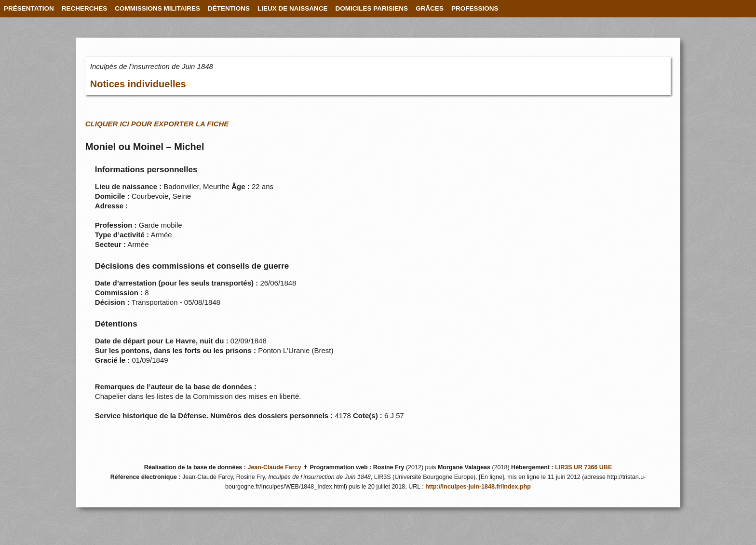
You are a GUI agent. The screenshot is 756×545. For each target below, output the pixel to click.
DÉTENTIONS (229, 8)
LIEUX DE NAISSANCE (293, 8)
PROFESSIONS (475, 8)
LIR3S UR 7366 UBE (583, 467)
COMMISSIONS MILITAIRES (157, 8)
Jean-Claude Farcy (274, 467)
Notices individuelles (138, 84)
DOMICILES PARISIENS (372, 8)
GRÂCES (430, 8)
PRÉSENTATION (29, 8)
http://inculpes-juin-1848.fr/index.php (478, 487)
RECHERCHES (85, 8)
